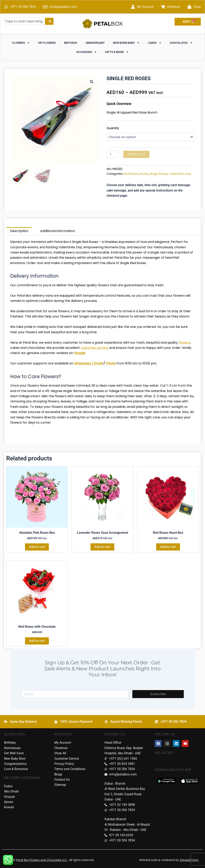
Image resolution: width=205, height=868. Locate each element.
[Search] (49, 21)
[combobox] (25, 21)
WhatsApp (82, 363)
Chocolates (181, 43)
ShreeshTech (190, 860)
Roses (144, 174)
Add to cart (136, 154)
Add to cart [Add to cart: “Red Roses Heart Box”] (168, 547)
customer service (94, 348)
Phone (111, 363)
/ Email (97, 363)
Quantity (113, 128)
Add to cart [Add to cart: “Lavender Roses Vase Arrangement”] (102, 547)
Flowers (21, 43)
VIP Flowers (47, 43)
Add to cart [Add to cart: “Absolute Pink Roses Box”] (37, 547)
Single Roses (159, 174)
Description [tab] (19, 231)
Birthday (71, 43)
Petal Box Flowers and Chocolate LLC (42, 860)
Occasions (87, 52)
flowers (184, 343)
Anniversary (95, 43)
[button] (92, 82)
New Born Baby (126, 43)
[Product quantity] (112, 154)
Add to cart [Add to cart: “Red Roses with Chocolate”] (37, 641)
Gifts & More (117, 52)
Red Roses (131, 174)
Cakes (155, 43)
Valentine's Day (180, 174)
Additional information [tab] (57, 231)
